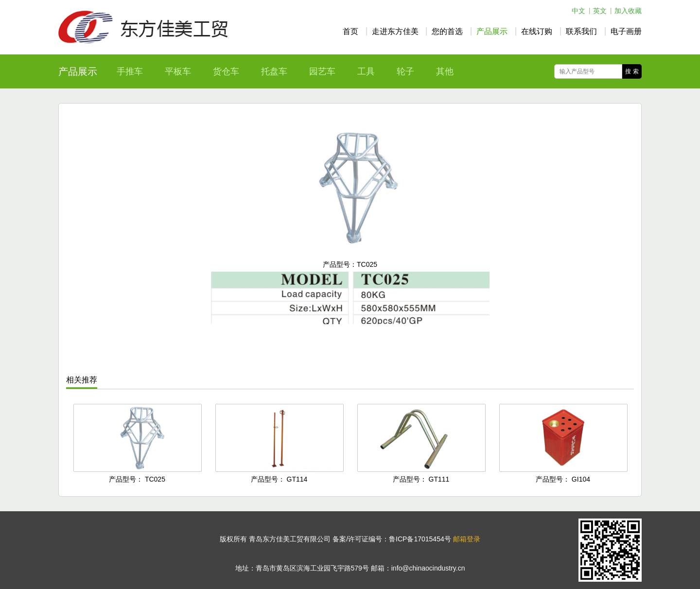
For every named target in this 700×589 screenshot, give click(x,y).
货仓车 (226, 71)
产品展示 (492, 31)
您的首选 (447, 31)
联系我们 (581, 31)
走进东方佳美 (395, 31)
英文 (600, 11)
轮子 (405, 71)
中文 (578, 11)
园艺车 (322, 71)
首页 (350, 31)
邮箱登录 (467, 539)
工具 (366, 71)
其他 (445, 71)
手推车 (130, 71)
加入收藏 (628, 11)
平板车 (178, 71)
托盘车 (274, 71)
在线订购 (537, 31)
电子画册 (626, 31)
